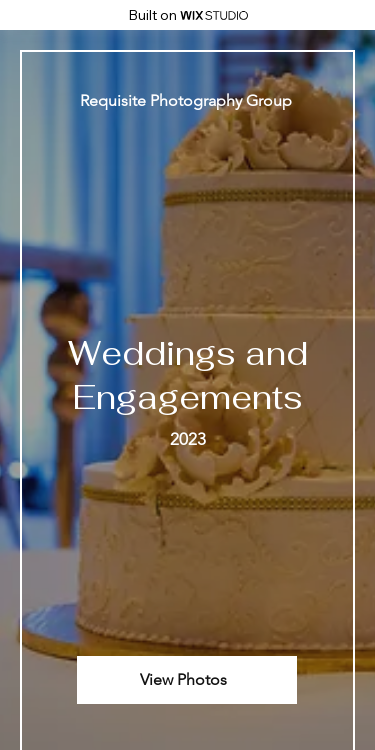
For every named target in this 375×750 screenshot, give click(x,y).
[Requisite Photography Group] (187, 100)
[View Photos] (187, 680)
